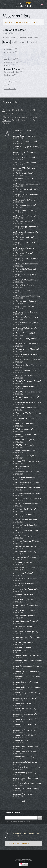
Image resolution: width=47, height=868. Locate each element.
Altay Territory (9, 52)
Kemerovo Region (11, 62)
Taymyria (7, 79)
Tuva (6, 85)
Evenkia (7, 55)
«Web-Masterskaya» (21, 861)
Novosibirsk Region (11, 72)
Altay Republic (9, 49)
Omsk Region (9, 75)
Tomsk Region (9, 82)
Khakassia (8, 65)
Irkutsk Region (9, 59)
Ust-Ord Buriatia (10, 89)
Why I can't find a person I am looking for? (26, 835)
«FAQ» (27, 843)
